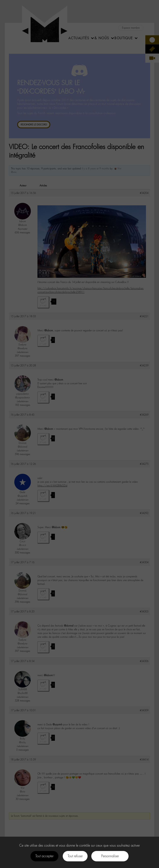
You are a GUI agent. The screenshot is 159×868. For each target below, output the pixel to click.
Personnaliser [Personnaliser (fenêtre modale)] (110, 856)
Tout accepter (44, 856)
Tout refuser (75, 856)
